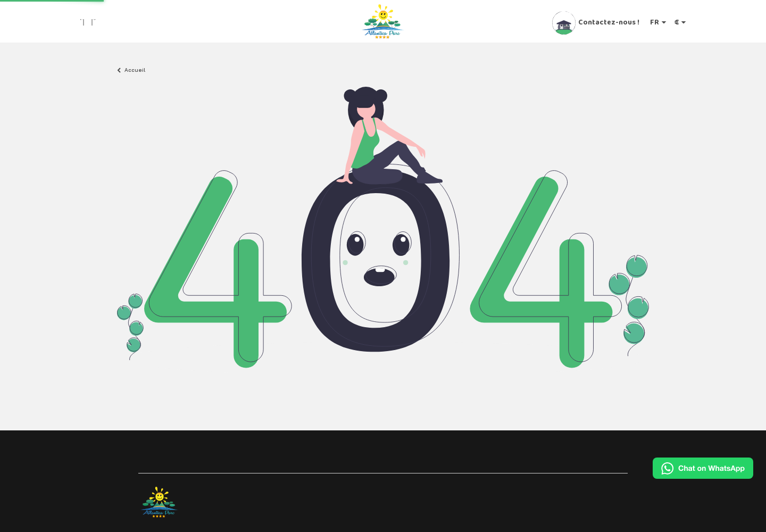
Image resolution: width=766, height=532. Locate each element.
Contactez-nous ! (609, 22)
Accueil (135, 70)
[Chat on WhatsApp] (703, 468)
